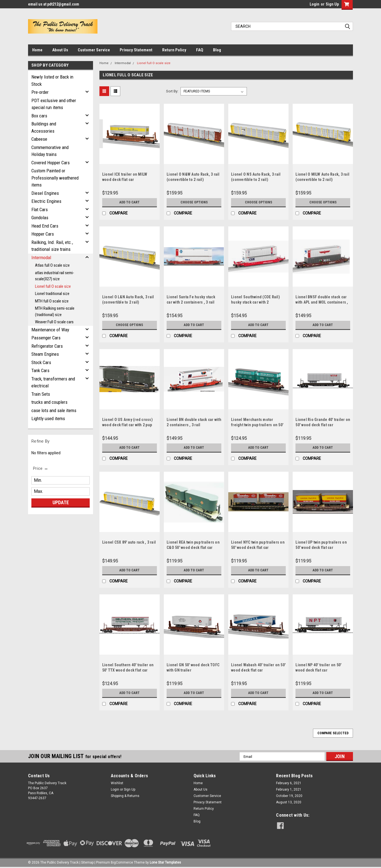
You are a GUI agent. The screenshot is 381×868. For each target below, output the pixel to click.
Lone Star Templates (165, 862)
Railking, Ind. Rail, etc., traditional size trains (52, 246)
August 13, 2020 (289, 802)
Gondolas (40, 218)
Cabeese (39, 139)
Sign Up (332, 4)
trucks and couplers (49, 402)
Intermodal (41, 258)
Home (37, 50)
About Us (60, 50)
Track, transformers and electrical (53, 382)
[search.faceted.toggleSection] (41, 468)
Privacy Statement (136, 50)
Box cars (39, 116)
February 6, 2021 (289, 783)
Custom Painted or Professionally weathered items (55, 178)
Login (314, 4)
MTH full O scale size (52, 301)
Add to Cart (130, 202)
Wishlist (117, 783)
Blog (217, 50)
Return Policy (174, 50)
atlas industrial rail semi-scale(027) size (55, 276)
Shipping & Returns (125, 796)
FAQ (200, 50)
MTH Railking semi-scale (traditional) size (55, 311)
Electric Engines (46, 201)
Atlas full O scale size (52, 265)
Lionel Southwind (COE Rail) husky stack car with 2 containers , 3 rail (255, 302)
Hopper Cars (43, 234)
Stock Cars (41, 362)
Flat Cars (40, 210)
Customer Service (94, 50)
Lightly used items (48, 418)
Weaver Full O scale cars (54, 322)
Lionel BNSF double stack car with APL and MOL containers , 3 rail (322, 302)
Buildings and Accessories (44, 127)
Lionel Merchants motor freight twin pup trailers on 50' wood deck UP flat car (257, 425)
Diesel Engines (45, 193)
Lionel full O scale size (53, 286)
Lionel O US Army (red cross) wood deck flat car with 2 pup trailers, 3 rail (127, 425)
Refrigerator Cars (47, 346)
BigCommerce (122, 862)
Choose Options (194, 202)
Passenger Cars (46, 338)
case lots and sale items (54, 410)
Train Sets (41, 394)
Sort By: (172, 91)
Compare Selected (333, 733)
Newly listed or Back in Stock (52, 80)
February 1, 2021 (289, 789)
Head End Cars (45, 226)
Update (61, 502)
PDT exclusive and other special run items (54, 104)
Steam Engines (45, 354)
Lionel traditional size (52, 294)
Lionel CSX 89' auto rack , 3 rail (129, 542)
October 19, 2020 (289, 796)
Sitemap (87, 862)
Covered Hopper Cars (51, 163)
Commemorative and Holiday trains (50, 151)
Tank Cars (40, 370)
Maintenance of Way (50, 330)
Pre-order (40, 92)
